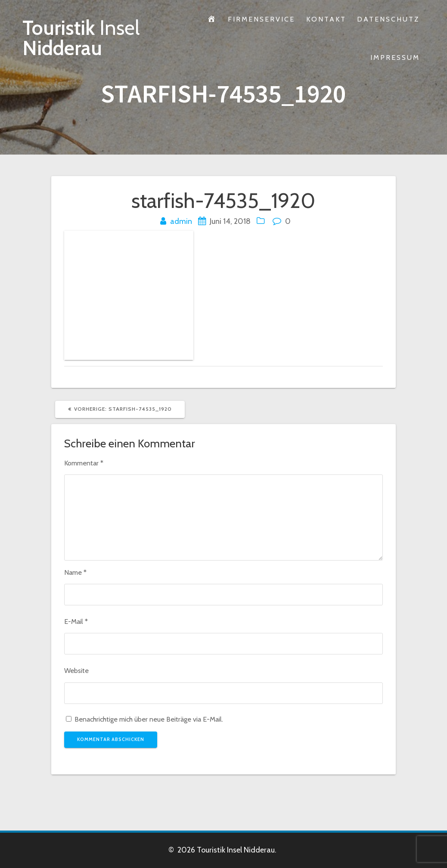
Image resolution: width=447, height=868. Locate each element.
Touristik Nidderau (81, 38)
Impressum (395, 57)
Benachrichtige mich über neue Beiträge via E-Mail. (149, 719)
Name (75, 572)
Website (76, 670)
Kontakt (326, 19)
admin (181, 221)
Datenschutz (388, 19)
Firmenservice (261, 19)
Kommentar (84, 463)
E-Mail (76, 621)
